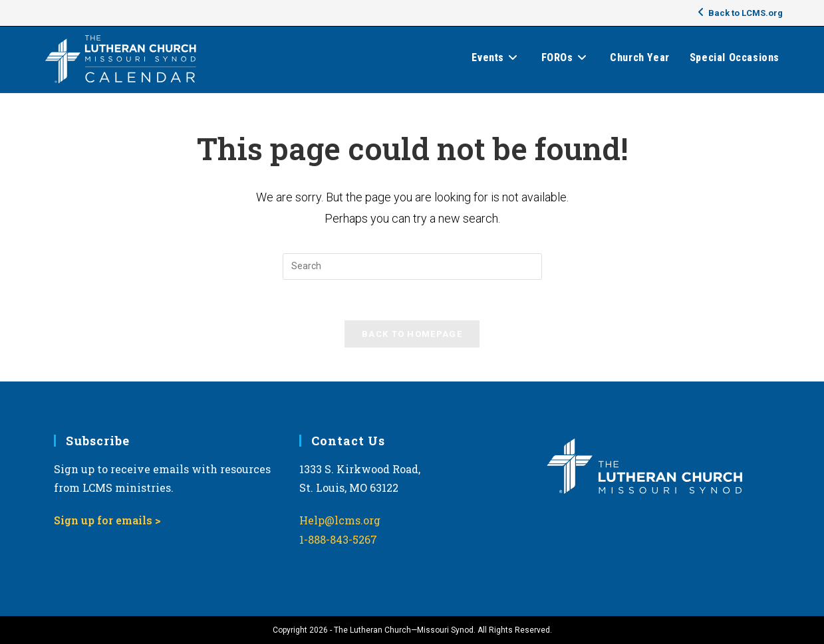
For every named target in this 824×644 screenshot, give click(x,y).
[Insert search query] (412, 267)
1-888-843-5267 (338, 539)
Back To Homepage (412, 334)
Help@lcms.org (340, 520)
